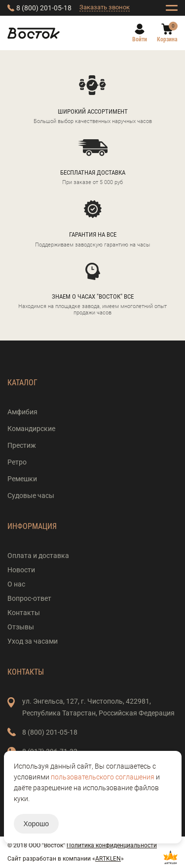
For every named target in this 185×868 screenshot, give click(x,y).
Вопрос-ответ (29, 598)
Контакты (24, 613)
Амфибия (22, 412)
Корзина (167, 39)
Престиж (22, 445)
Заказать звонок (105, 7)
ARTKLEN (108, 859)
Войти (140, 39)
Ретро (17, 462)
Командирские (31, 429)
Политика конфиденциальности (112, 845)
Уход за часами (33, 641)
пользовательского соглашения (103, 777)
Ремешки (22, 479)
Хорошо (37, 824)
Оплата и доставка (38, 556)
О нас (16, 584)
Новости (21, 570)
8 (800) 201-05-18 (44, 8)
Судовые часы (31, 496)
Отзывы (21, 627)
